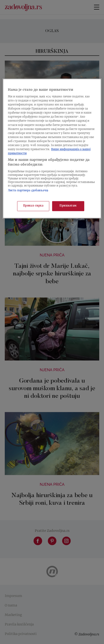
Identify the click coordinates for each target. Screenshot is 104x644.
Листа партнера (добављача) (28, 191)
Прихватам (68, 206)
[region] (52, 148)
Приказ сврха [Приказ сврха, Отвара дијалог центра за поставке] (33, 206)
